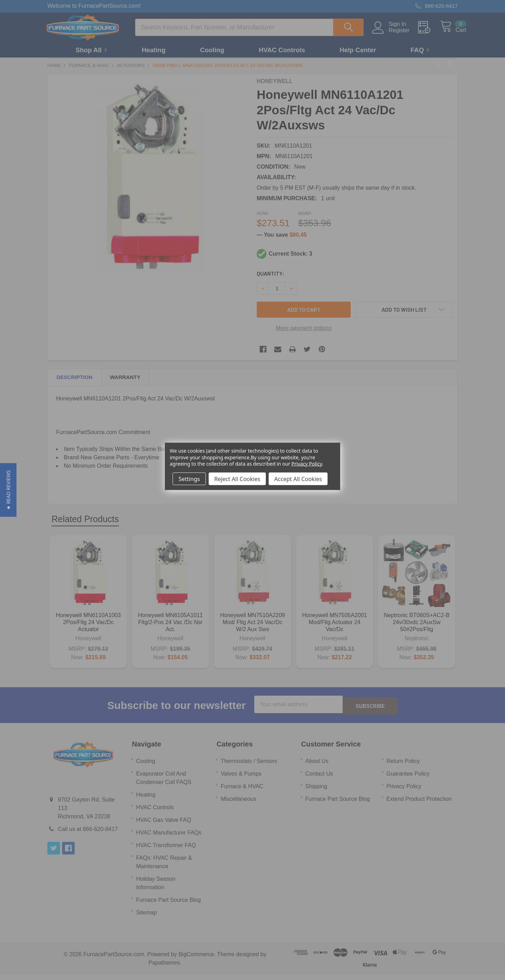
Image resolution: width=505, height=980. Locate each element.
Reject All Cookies (237, 479)
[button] (8, 490)
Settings (189, 479)
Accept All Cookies (298, 479)
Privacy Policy (307, 463)
